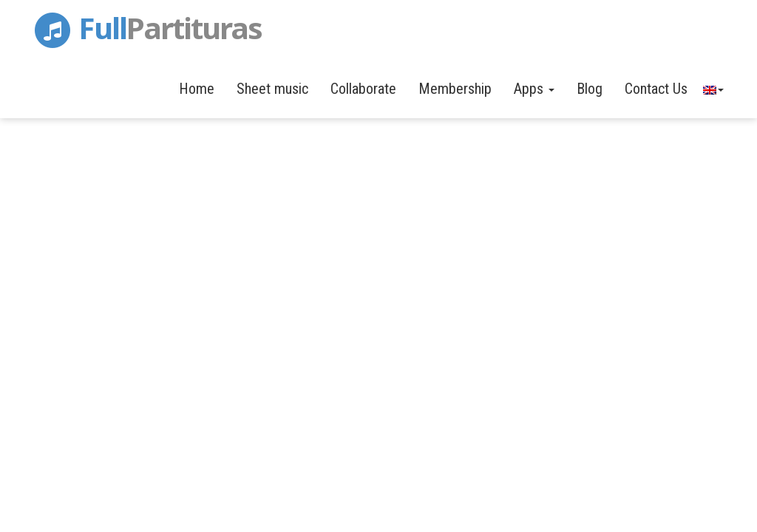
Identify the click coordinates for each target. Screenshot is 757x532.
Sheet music (272, 89)
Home (197, 89)
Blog (590, 89)
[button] (712, 89)
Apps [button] (534, 89)
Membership (455, 89)
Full (146, 25)
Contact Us (656, 89)
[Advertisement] (378, 192)
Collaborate (363, 89)
